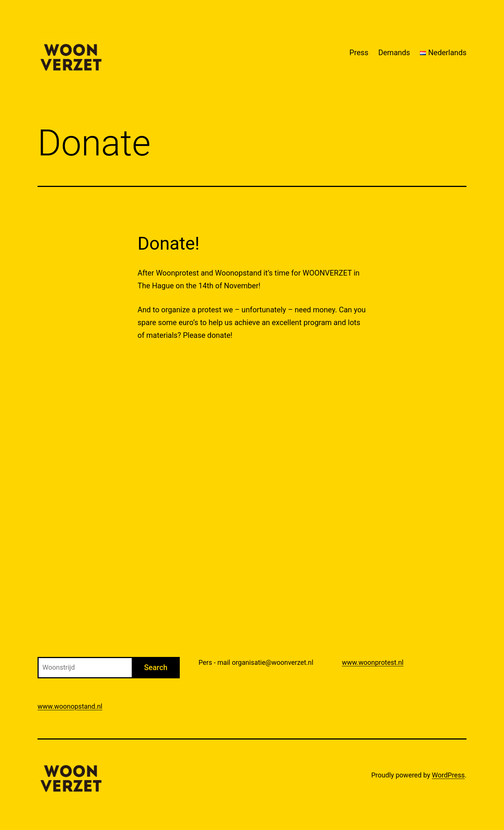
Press (359, 53)
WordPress (448, 775)
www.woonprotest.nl (373, 662)
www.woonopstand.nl (70, 706)
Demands (394, 53)
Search (156, 667)
